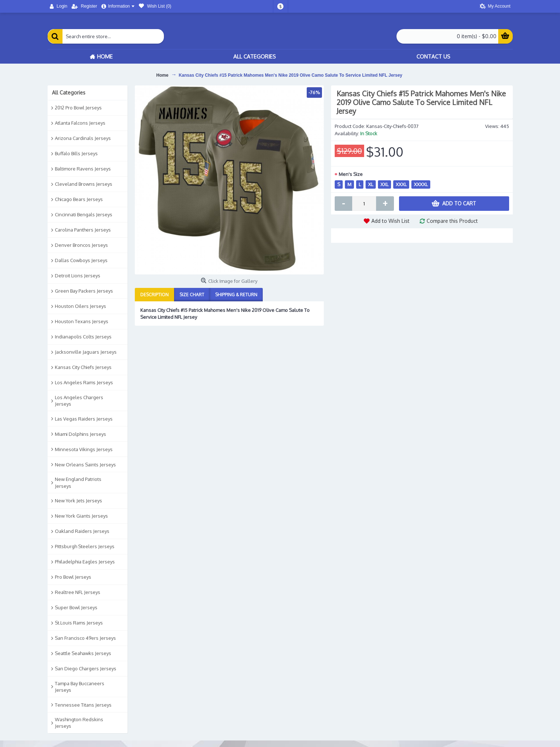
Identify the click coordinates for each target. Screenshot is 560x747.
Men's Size (351, 174)
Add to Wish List (390, 221)
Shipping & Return (236, 295)
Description (154, 295)
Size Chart (192, 295)
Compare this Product (452, 221)
